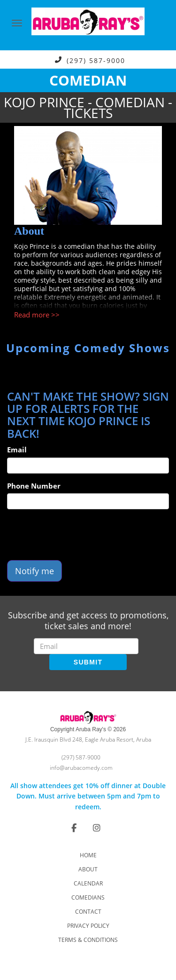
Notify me (34, 571)
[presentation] (78, 535)
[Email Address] (86, 646)
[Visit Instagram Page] (97, 828)
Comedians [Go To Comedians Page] (88, 897)
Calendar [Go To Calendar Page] (88, 883)
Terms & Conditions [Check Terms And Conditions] (88, 940)
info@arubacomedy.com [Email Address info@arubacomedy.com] (81, 768)
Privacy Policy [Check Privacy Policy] (88, 926)
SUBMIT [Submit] (88, 662)
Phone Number (34, 486)
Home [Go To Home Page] (88, 855)
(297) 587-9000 (96, 60)
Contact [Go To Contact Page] (88, 912)
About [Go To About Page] (88, 869)
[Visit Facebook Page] (74, 828)
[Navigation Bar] (17, 23)
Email (17, 450)
